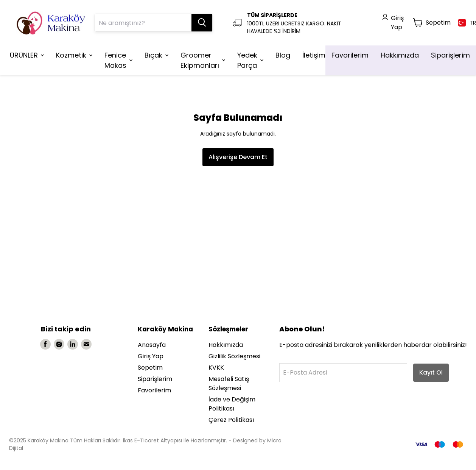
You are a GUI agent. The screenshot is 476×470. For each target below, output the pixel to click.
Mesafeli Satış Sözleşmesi (229, 383)
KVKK (216, 368)
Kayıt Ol (431, 372)
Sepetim (150, 368)
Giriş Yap (151, 356)
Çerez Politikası (231, 420)
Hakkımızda (226, 345)
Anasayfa (152, 345)
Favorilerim (154, 390)
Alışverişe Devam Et (238, 157)
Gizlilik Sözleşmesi (234, 356)
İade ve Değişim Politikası (232, 404)
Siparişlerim (155, 379)
